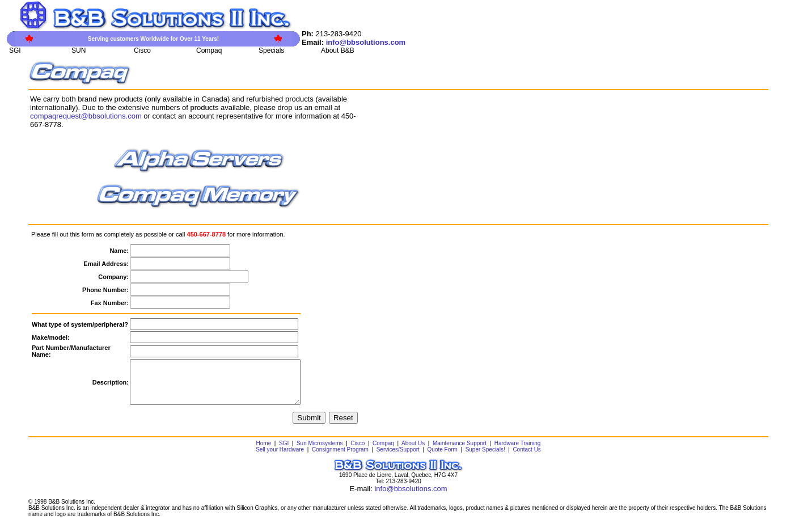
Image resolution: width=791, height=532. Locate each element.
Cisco (358, 452)
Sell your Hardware (280, 458)
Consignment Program (340, 458)
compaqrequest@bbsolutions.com (86, 116)
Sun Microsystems (320, 452)
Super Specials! (485, 458)
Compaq (383, 452)
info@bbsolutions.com (411, 497)
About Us (413, 452)
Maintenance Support (460, 452)
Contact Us (526, 458)
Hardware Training (518, 452)
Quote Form (443, 458)
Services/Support (398, 458)
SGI (284, 452)
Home (264, 452)
